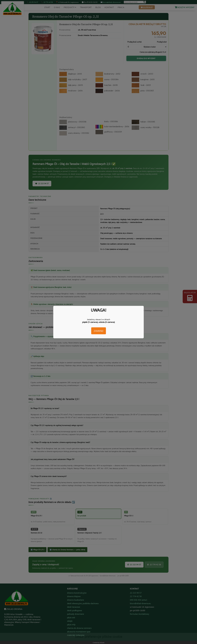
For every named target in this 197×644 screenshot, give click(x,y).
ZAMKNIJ (99, 331)
